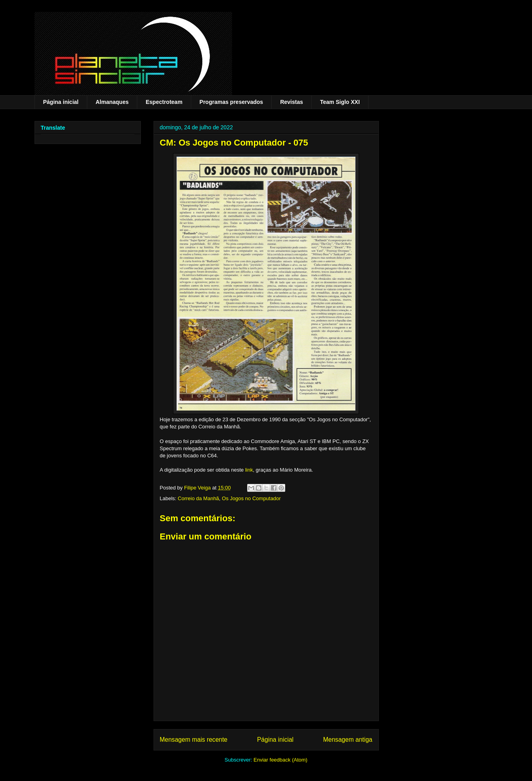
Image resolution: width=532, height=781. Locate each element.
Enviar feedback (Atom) (280, 760)
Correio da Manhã (198, 498)
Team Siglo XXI (340, 102)
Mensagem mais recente (194, 740)
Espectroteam (164, 102)
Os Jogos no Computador (251, 498)
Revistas (292, 102)
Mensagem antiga (348, 740)
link (249, 470)
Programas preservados (231, 102)
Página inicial (61, 102)
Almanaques (112, 102)
